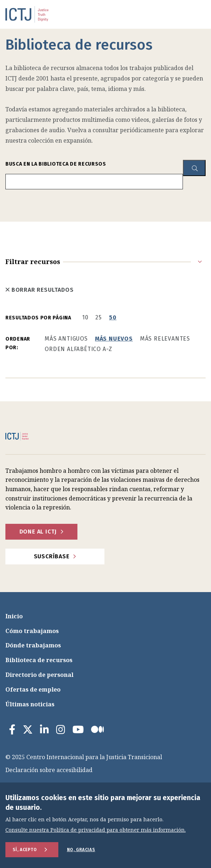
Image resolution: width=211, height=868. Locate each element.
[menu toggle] (188, 14)
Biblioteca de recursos (39, 660)
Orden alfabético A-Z (78, 349)
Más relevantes (165, 339)
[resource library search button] (194, 168)
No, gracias (81, 850)
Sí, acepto (25, 850)
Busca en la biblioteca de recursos (56, 164)
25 (99, 317)
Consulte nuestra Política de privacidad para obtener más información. (96, 830)
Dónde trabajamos (33, 645)
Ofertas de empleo (33, 689)
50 (113, 317)
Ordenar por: (18, 343)
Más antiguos (66, 339)
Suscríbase (52, 556)
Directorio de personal (39, 675)
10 (85, 317)
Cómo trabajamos (32, 631)
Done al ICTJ (38, 532)
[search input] (94, 182)
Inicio (14, 616)
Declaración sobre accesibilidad (49, 770)
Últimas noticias (30, 704)
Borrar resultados (39, 290)
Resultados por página (38, 318)
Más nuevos (114, 339)
